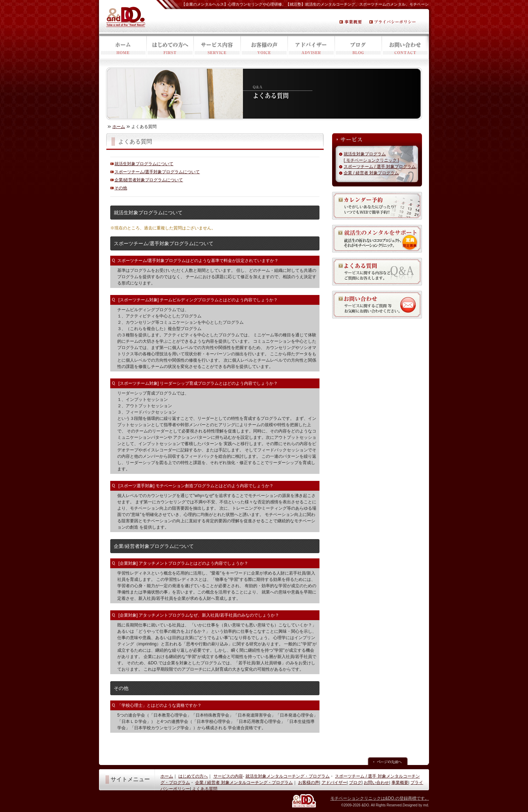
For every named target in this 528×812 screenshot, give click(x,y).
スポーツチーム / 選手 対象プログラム (380, 167)
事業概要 (400, 783)
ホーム (123, 47)
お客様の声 (264, 47)
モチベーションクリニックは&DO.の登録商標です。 (380, 798)
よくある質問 (205, 789)
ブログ (358, 47)
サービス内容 (217, 47)
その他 (121, 188)
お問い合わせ (405, 47)
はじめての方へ (170, 47)
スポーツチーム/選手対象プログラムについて (157, 172)
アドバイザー (311, 47)
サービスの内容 (228, 776)
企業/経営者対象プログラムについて (149, 180)
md (425, 805)
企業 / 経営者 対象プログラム (371, 173)
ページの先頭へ (388, 761)
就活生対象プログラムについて (144, 164)
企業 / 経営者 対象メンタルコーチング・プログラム (244, 783)
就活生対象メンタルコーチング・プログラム (288, 776)
